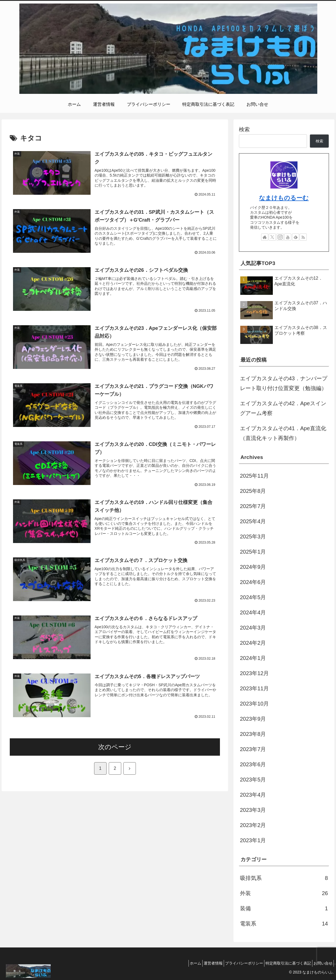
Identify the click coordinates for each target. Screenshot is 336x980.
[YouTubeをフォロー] (288, 237)
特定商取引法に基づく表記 (283, 963)
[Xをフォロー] (272, 237)
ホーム (181, 963)
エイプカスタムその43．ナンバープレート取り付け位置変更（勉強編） (284, 383)
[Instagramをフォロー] (280, 237)
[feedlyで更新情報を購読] (296, 237)
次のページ (115, 760)
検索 (244, 129)
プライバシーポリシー (236, 963)
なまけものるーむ (284, 198)
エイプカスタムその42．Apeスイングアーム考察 (283, 408)
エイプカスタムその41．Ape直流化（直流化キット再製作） (283, 433)
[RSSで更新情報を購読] (303, 237)
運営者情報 (202, 963)
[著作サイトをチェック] (265, 237)
